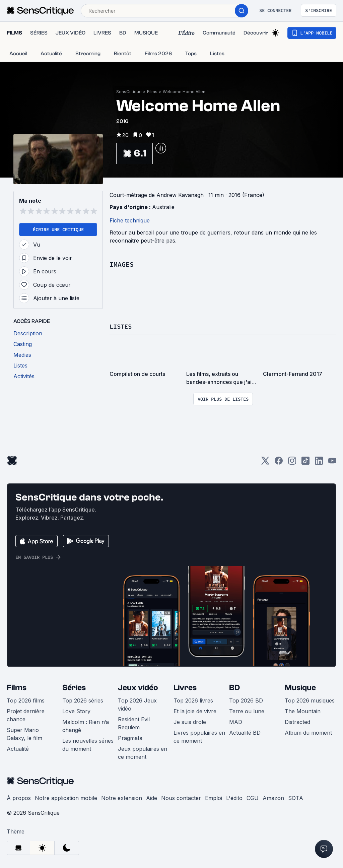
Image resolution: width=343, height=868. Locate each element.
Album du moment (308, 732)
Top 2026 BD (246, 700)
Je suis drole (190, 722)
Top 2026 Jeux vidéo (137, 704)
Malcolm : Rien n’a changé (86, 726)
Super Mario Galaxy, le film (24, 734)
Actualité (18, 748)
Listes (122, 326)
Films (152, 92)
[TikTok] (305, 462)
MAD (236, 722)
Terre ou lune (247, 711)
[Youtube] (332, 462)
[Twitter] (265, 462)
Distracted (297, 722)
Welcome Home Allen (184, 92)
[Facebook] (279, 462)
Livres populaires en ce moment (199, 736)
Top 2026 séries (83, 700)
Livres (185, 687)
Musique (300, 687)
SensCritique (129, 92)
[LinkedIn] (319, 462)
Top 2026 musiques (310, 700)
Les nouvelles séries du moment (88, 744)
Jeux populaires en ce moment (143, 752)
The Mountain (303, 711)
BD (234, 687)
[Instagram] (292, 462)
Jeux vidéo (138, 687)
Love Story (76, 711)
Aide (152, 798)
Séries (74, 687)
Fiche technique (130, 220)
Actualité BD (245, 732)
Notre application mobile (66, 798)
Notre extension (122, 798)
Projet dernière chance (26, 715)
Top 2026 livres (193, 700)
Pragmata (130, 738)
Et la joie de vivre (195, 711)
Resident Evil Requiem (134, 723)
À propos (19, 798)
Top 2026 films (26, 700)
